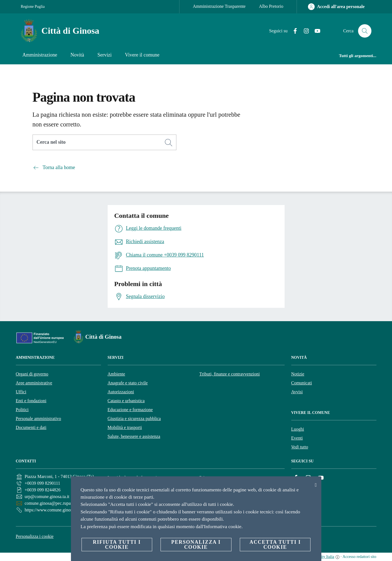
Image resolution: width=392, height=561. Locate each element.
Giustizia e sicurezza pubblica (134, 419)
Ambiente (116, 374)
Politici (22, 410)
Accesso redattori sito (359, 557)
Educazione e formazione (130, 410)
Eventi (297, 438)
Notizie (298, 374)
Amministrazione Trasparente (219, 6)
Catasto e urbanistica (126, 401)
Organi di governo (32, 374)
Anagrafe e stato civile (128, 383)
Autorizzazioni (121, 392)
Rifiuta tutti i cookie (117, 545)
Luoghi (298, 429)
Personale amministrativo (39, 419)
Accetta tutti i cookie (275, 545)
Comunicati (302, 383)
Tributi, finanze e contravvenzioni (230, 374)
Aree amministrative (34, 383)
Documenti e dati (31, 427)
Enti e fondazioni (31, 401)
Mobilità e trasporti (125, 427)
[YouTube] (315, 31)
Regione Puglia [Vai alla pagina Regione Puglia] (33, 7)
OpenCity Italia (322, 557)
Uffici (21, 392)
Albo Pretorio (271, 6)
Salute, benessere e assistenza (134, 436)
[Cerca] (365, 31)
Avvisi (297, 392)
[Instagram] (304, 31)
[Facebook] (293, 31)
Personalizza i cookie (35, 536)
